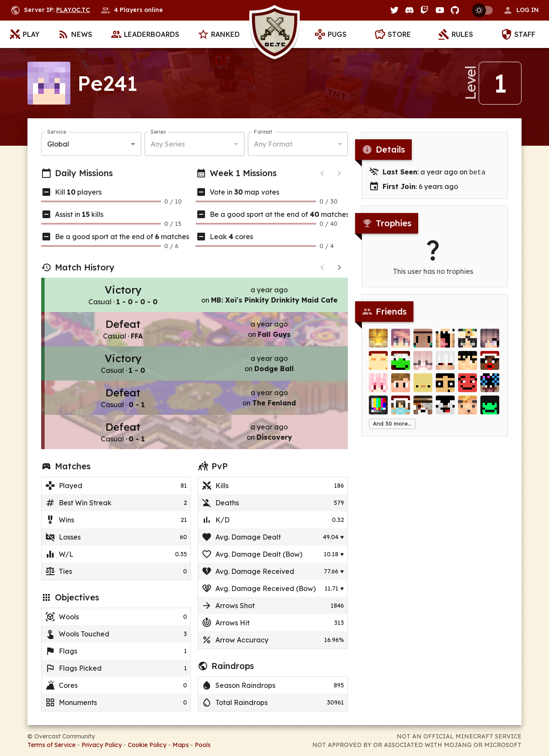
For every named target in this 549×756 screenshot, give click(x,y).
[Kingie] (378, 342)
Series (158, 132)
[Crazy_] (401, 387)
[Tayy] (401, 409)
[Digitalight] (378, 409)
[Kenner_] (423, 387)
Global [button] (58, 144)
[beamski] (490, 387)
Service (57, 132)
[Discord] (409, 10)
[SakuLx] (490, 342)
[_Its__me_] (401, 365)
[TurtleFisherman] (490, 409)
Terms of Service (51, 745)
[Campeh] (490, 365)
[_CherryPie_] (378, 387)
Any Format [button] (273, 144)
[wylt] (423, 342)
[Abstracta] (423, 365)
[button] (521, 10)
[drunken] (445, 365)
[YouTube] (440, 10)
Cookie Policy (147, 745)
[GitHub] (455, 10)
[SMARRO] (445, 387)
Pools (203, 745)
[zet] (468, 365)
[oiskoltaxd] (445, 409)
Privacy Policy (102, 745)
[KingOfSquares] (468, 387)
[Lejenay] (401, 342)
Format (263, 132)
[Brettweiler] (378, 365)
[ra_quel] (445, 342)
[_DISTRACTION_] (468, 409)
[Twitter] (394, 10)
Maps (181, 745)
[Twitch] (424, 10)
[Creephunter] (423, 409)
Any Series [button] (168, 144)
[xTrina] (468, 342)
